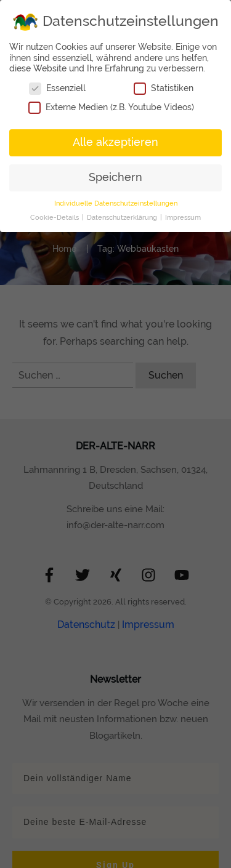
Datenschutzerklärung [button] (123, 217)
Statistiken (164, 88)
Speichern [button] (115, 177)
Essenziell (57, 88)
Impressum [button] (183, 217)
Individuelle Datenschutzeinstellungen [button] (116, 203)
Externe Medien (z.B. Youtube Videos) (111, 107)
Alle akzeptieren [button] (115, 142)
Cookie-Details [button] (55, 217)
